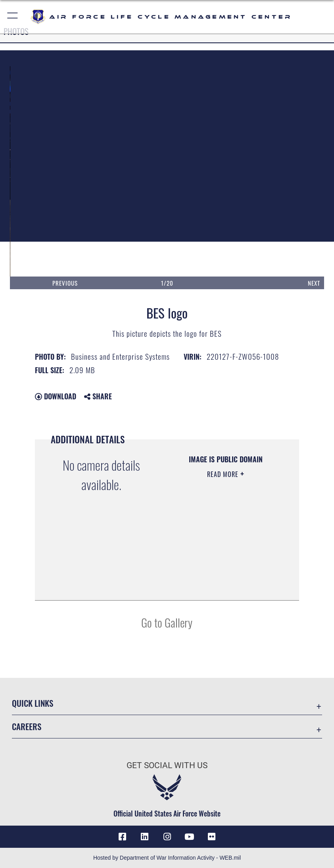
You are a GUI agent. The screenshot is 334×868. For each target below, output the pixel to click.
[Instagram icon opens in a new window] (167, 837)
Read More (224, 474)
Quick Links (33, 703)
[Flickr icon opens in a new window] (212, 837)
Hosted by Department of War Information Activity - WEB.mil (167, 858)
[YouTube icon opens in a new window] (189, 837)
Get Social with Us (167, 765)
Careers (27, 726)
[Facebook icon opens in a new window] (122, 837)
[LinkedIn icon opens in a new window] (145, 837)
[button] (13, 17)
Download (56, 396)
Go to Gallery (167, 622)
